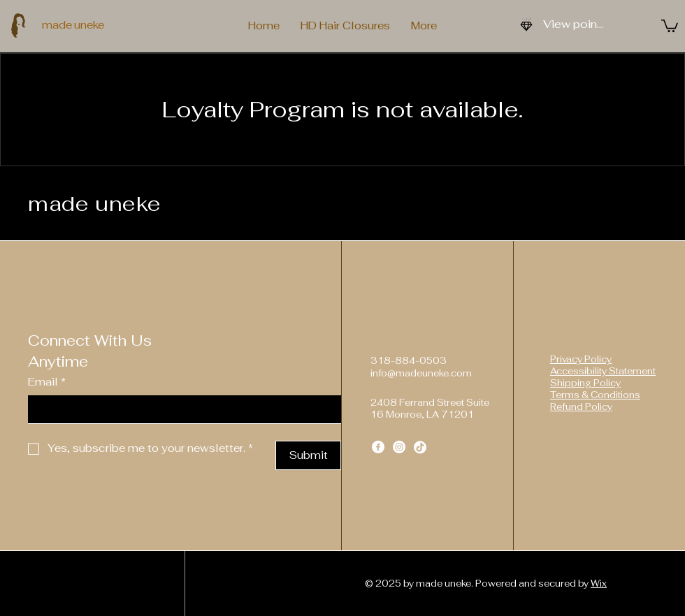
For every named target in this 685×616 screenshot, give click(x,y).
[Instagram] (399, 447)
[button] (670, 25)
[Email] (180, 409)
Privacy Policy (581, 359)
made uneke (73, 25)
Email (47, 382)
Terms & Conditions (595, 395)
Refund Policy (581, 407)
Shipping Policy (585, 383)
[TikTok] (420, 447)
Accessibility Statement (603, 371)
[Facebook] (378, 447)
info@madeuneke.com (421, 373)
